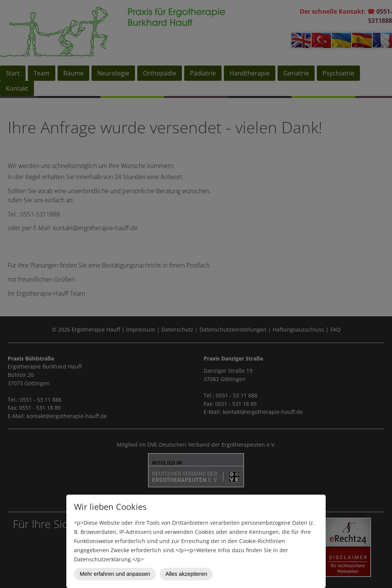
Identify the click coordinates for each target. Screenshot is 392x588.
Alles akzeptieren (186, 574)
